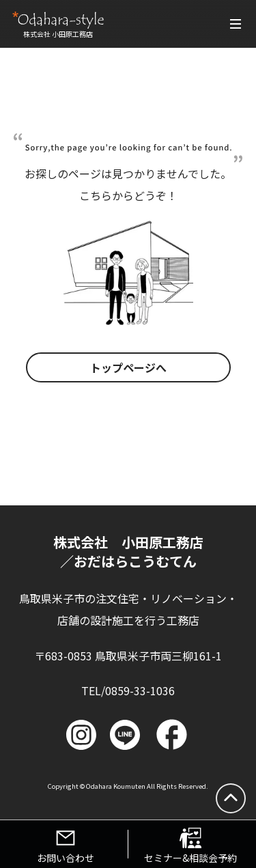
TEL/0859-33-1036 (128, 690)
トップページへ (128, 367)
